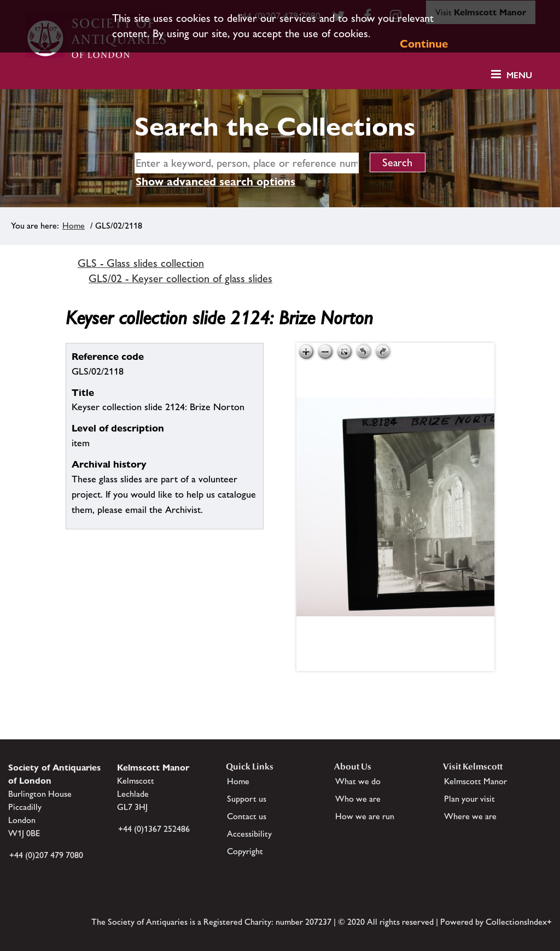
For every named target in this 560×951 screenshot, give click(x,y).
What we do (358, 781)
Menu (519, 75)
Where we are (470, 816)
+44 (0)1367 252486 (154, 829)
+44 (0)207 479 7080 (46, 855)
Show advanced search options (215, 182)
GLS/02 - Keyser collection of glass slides (180, 278)
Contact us (247, 816)
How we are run (365, 816)
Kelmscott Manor (476, 781)
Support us (247, 799)
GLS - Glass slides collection (141, 263)
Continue (424, 44)
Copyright (245, 851)
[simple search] (247, 163)
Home (74, 226)
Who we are (358, 799)
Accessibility (249, 834)
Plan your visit (469, 799)
